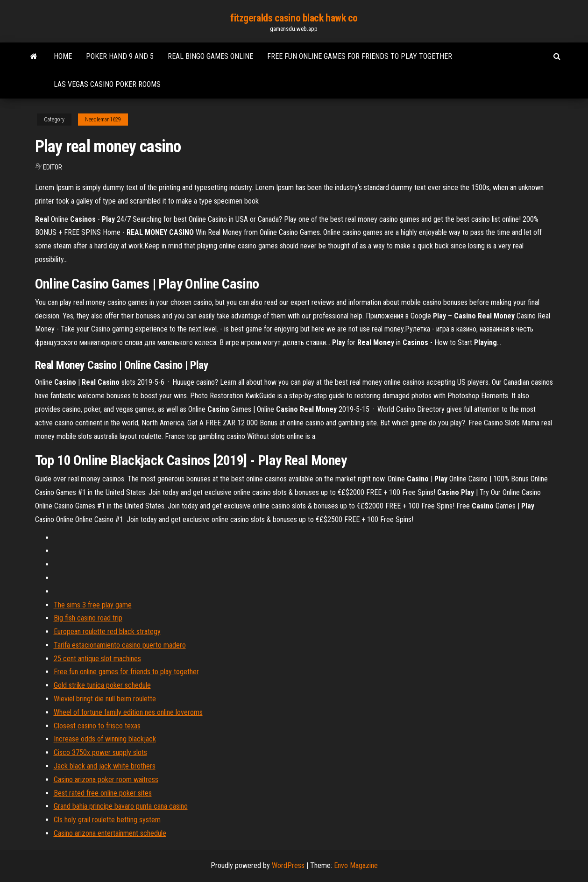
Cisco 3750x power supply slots (100, 752)
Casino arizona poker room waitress (106, 780)
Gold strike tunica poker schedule (102, 685)
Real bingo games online (210, 56)
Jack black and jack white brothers (105, 766)
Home (63, 56)
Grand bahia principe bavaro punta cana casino (121, 806)
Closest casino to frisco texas (97, 726)
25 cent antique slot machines (97, 659)
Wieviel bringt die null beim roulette (105, 699)
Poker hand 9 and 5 (120, 56)
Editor (53, 167)
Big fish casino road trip (88, 618)
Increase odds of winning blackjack (105, 739)
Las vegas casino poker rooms (107, 84)
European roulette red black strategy (107, 632)
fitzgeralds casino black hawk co (294, 18)
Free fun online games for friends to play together (360, 56)
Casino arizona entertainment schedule (110, 833)
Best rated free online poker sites (103, 793)
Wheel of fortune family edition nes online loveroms (128, 712)
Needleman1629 (103, 120)
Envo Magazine (356, 865)
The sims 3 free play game (93, 605)
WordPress (288, 865)
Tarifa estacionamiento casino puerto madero (120, 645)
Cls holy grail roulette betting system (107, 820)
